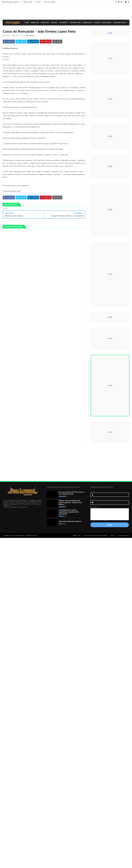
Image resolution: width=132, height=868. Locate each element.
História (31, 35)
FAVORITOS (64, 23)
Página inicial (28, 2)
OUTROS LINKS (75, 23)
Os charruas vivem (123, 535)
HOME (27, 23)
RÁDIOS (54, 23)
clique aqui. (25, 185)
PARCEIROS (45, 23)
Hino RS (38, 2)
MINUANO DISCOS (120, 23)
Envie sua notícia (50, 2)
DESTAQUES (106, 23)
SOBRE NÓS (35, 23)
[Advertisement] (68, 12)
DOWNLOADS (87, 23)
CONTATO (97, 23)
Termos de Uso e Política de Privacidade (95, 535)
